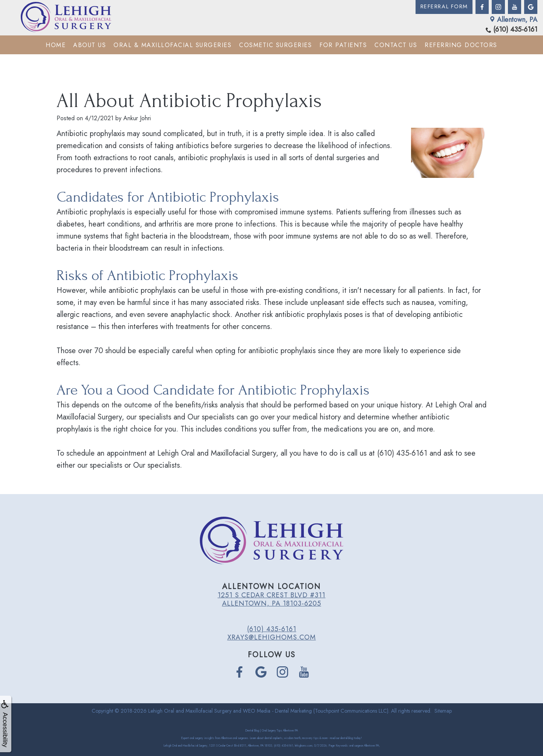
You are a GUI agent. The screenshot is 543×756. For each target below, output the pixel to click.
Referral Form (443, 7)
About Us (90, 45)
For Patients (343, 45)
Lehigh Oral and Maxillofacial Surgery (190, 711)
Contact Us (396, 45)
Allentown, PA (513, 20)
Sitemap (443, 711)
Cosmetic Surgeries (275, 45)
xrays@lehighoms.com (272, 637)
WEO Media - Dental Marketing (277, 711)
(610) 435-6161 (512, 30)
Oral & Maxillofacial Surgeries (173, 45)
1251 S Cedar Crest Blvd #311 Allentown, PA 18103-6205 (271, 599)
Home (56, 45)
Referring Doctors (461, 45)
